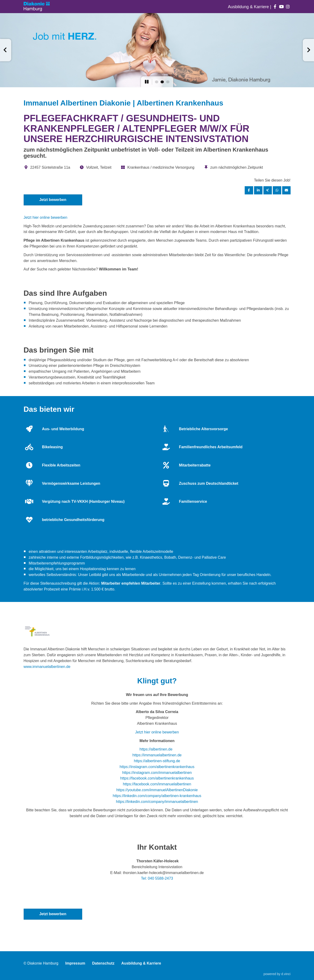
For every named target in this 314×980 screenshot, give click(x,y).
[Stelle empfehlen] (286, 190)
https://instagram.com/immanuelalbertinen (157, 773)
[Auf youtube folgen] (281, 7)
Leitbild (95, 575)
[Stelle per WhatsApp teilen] (277, 190)
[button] (6, 50)
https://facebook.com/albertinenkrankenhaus (157, 778)
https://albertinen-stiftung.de (157, 761)
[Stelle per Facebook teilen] (249, 190)
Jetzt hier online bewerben (46, 217)
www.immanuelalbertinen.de (47, 667)
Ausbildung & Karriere (249, 7)
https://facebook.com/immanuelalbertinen (157, 784)
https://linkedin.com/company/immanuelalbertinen (157, 802)
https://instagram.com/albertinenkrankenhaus (157, 767)
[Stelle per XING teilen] (268, 190)
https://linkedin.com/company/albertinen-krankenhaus (157, 796)
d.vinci (286, 974)
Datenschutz (103, 963)
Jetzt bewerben (53, 200)
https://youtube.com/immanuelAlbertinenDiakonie (157, 790)
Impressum (75, 963)
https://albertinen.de (156, 749)
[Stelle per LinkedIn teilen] (258, 190)
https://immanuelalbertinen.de (157, 755)
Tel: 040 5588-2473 (157, 878)
